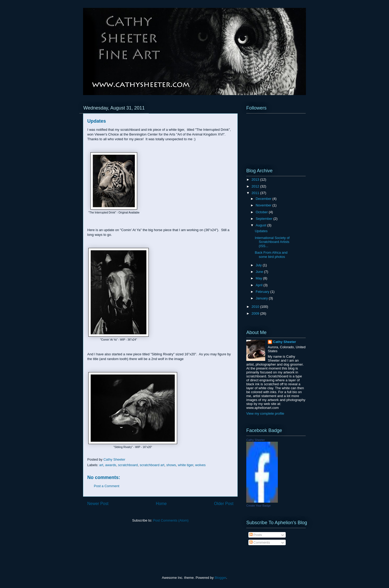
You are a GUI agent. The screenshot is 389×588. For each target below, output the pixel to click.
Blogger (220, 578)
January (262, 298)
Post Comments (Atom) (171, 520)
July (259, 265)
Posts (256, 535)
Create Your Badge (259, 506)
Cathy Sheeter (285, 342)
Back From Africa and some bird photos (271, 255)
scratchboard (128, 465)
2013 (256, 179)
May (259, 278)
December (264, 199)
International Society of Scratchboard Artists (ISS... (272, 242)
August (262, 225)
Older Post (224, 504)
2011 (256, 193)
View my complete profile (265, 413)
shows (171, 465)
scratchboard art (152, 465)
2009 (256, 313)
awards (111, 465)
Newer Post (98, 504)
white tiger (186, 465)
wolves (201, 465)
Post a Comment (107, 486)
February (263, 292)
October (262, 212)
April (260, 285)
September (265, 219)
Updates (261, 231)
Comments (260, 542)
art (101, 465)
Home (161, 504)
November (264, 205)
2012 (256, 186)
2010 (256, 307)
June (260, 272)
